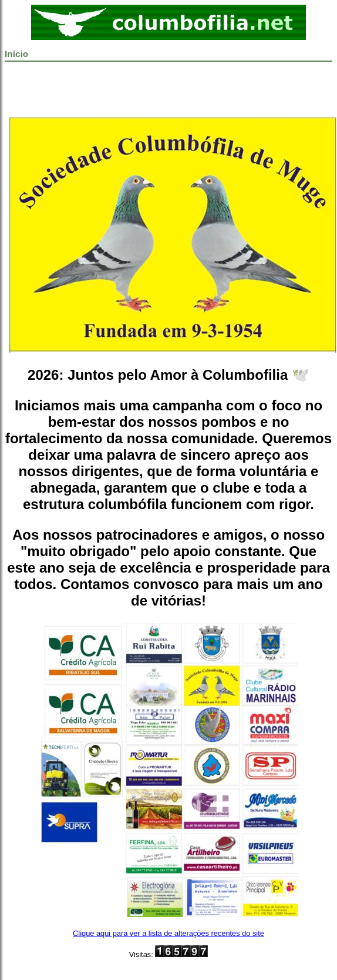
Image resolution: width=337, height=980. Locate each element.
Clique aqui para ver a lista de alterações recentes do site (168, 933)
